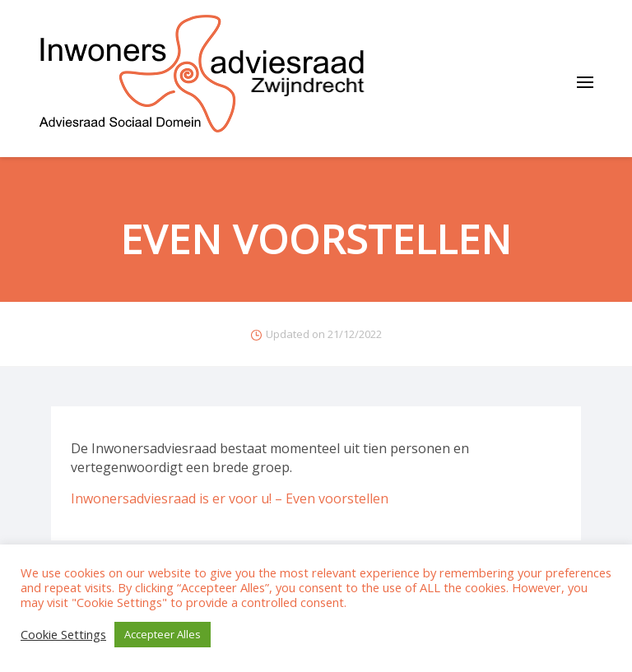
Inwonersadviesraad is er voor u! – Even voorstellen (230, 498)
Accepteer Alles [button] (163, 634)
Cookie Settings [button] (63, 635)
